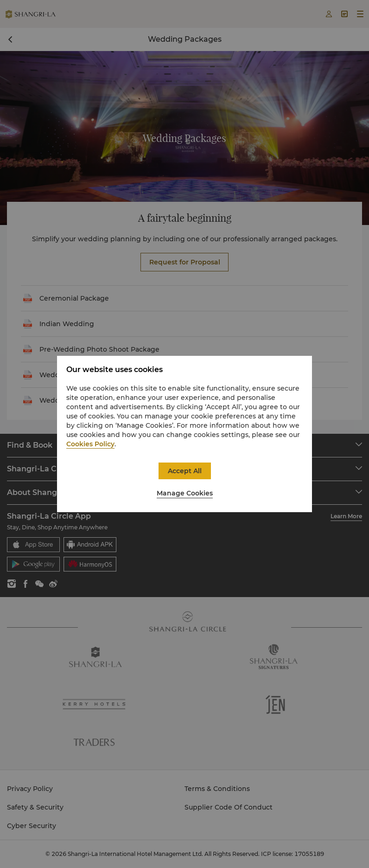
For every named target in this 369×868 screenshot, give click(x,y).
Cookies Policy (90, 444)
